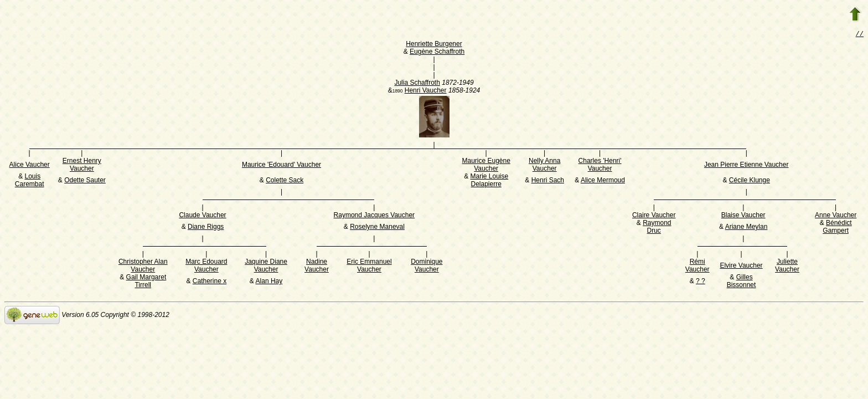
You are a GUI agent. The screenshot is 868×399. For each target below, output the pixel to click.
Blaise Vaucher (743, 216)
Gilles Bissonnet (742, 282)
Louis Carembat (30, 181)
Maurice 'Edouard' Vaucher (281, 166)
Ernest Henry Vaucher (82, 166)
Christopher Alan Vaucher (143, 267)
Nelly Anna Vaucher (544, 166)
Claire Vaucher (654, 216)
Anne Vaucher (836, 216)
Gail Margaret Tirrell (146, 282)
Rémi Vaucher (697, 267)
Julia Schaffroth (417, 84)
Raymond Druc (657, 228)
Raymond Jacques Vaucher (374, 216)
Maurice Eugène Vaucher (486, 166)
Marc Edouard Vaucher (206, 267)
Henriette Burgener (434, 45)
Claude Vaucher (202, 216)
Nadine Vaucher (317, 267)
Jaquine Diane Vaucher (266, 267)
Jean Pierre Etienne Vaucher (746, 166)
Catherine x (210, 282)
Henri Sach (548, 181)
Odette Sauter (85, 181)
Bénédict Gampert (837, 228)
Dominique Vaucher (427, 267)
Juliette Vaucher (787, 267)
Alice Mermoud (603, 181)
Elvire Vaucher (741, 267)
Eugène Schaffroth (437, 53)
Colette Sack (285, 181)
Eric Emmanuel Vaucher (369, 267)
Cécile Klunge (750, 181)
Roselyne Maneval (377, 228)
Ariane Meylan (746, 228)
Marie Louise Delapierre (489, 181)
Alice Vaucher (30, 166)
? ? (701, 282)
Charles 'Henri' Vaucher (600, 166)
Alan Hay (269, 282)
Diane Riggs (206, 228)
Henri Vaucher (426, 91)
